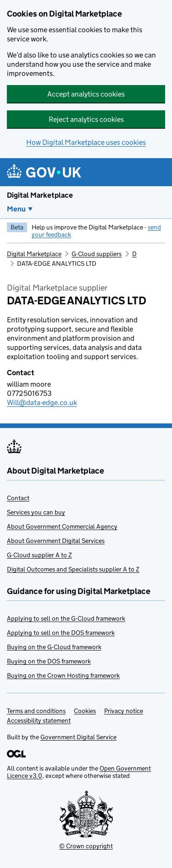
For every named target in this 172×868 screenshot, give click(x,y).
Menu (16, 209)
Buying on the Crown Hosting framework (63, 675)
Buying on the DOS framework (49, 661)
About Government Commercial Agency (62, 526)
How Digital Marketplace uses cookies (86, 142)
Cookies (85, 711)
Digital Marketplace (40, 195)
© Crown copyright (86, 846)
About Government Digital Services (56, 541)
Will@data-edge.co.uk (42, 403)
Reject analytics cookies (86, 119)
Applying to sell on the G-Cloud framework (66, 618)
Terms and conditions (36, 711)
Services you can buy (36, 512)
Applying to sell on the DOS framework (61, 633)
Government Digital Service (78, 737)
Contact (18, 498)
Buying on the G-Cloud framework (54, 647)
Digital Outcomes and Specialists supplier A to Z (73, 569)
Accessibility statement (39, 720)
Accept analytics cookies (86, 94)
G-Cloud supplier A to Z (39, 555)
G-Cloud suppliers (97, 254)
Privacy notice (124, 711)
